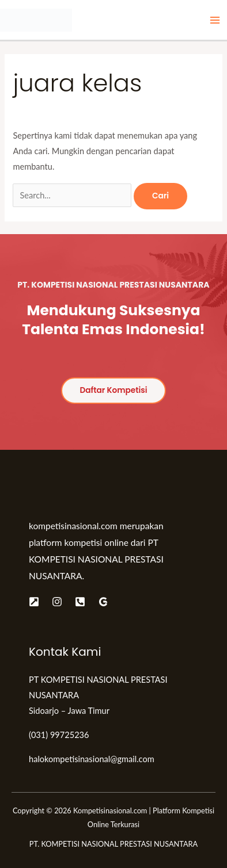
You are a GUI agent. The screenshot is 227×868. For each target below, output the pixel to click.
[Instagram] (57, 602)
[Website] (34, 602)
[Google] (103, 602)
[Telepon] (80, 602)
